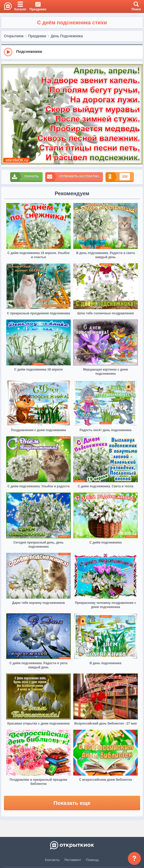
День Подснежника (67, 36)
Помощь (93, 860)
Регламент (73, 860)
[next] (138, 114)
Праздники (37, 36)
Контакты (52, 860)
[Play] (8, 52)
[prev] (6, 114)
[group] (72, 52)
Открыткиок (14, 36)
